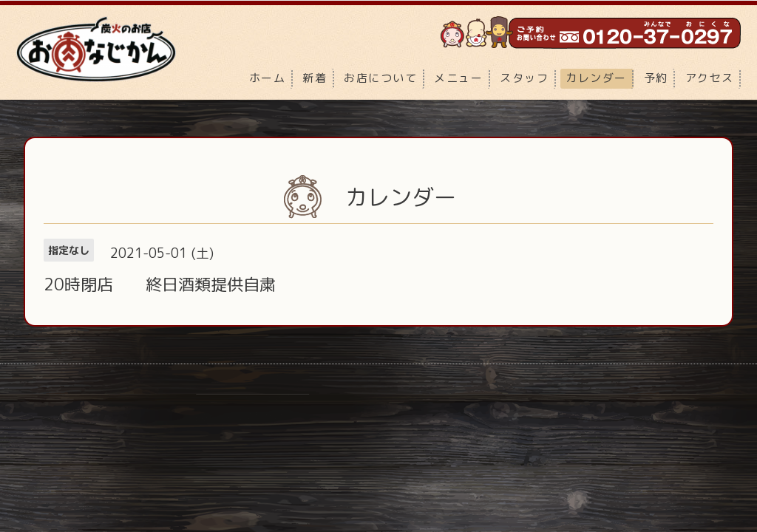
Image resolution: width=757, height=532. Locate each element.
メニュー (458, 78)
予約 (656, 78)
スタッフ (524, 78)
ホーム (268, 78)
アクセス (710, 78)
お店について (380, 78)
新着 (315, 78)
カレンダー (596, 78)
